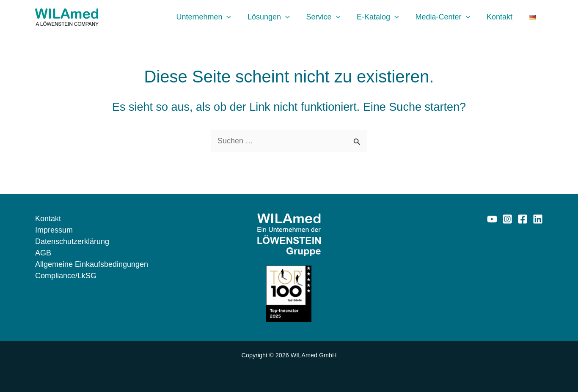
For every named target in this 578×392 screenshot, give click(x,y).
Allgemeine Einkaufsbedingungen (92, 264)
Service (330, 17)
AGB (43, 253)
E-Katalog (383, 17)
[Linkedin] (538, 219)
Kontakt (503, 17)
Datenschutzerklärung (72, 241)
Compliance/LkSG (66, 276)
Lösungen (277, 17)
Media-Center (447, 17)
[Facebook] (523, 219)
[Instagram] (507, 219)
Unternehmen (213, 17)
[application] (236, 17)
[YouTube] (492, 219)
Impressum (54, 230)
